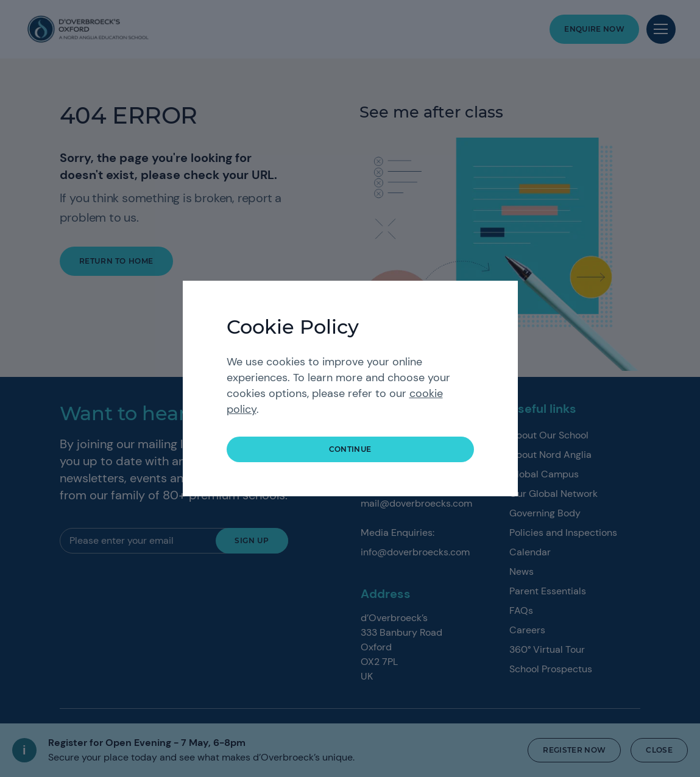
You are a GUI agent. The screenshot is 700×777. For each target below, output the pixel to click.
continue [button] (350, 449)
